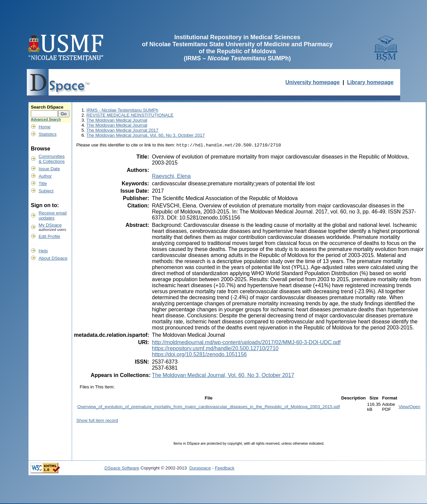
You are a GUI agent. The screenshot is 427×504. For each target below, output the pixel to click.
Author (45, 176)
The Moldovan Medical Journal (117, 120)
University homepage (312, 82)
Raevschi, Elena (171, 177)
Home (45, 127)
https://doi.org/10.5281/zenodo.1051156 (199, 355)
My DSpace (50, 225)
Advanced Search (46, 119)
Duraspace (200, 469)
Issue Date (49, 169)
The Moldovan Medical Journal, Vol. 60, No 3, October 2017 (146, 135)
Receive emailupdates (53, 215)
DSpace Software (122, 469)
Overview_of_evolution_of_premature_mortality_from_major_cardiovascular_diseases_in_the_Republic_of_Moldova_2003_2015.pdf (209, 407)
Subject (46, 191)
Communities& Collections (52, 159)
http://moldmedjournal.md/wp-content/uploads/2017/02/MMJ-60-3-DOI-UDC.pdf (246, 343)
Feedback (225, 469)
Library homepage (371, 82)
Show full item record (97, 421)
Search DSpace (47, 107)
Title (43, 183)
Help (43, 251)
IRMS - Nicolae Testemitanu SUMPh (123, 110)
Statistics (47, 134)
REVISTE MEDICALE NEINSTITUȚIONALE (130, 115)
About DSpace (53, 258)
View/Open (409, 407)
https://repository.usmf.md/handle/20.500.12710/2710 (215, 349)
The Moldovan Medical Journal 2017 (123, 130)
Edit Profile (49, 236)
